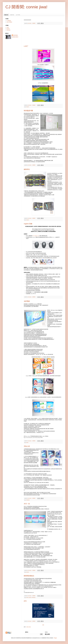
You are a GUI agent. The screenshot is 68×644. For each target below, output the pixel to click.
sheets (27, 443)
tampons (28, 107)
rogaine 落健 (28, 224)
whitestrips (28, 500)
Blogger (55, 638)
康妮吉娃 (6, 15)
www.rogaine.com (36, 236)
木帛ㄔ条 (27, 504)
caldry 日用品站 (9, 22)
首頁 (43, 625)
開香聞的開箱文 (29, 576)
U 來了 (26, 46)
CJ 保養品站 (9, 21)
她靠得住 (27, 169)
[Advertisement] (43, 35)
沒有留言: (34, 23)
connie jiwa (15, 35)
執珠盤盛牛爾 (28, 111)
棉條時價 (12, 15)
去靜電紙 (27, 301)
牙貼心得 (27, 446)
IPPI (25, 601)
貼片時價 (18, 15)
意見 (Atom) (29, 627)
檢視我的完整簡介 (15, 37)
